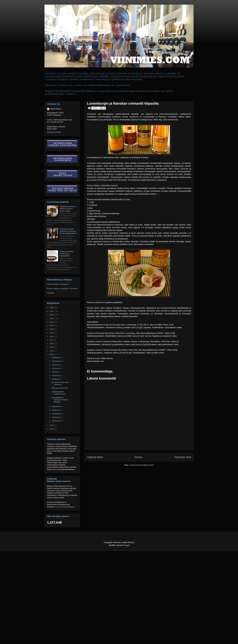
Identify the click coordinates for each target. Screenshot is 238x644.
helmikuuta (56, 417)
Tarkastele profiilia (54, 132)
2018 (52, 336)
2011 (52, 429)
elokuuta (55, 372)
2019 (52, 333)
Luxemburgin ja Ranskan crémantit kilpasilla (60, 400)
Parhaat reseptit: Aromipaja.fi (58, 284)
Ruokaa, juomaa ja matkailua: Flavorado (62, 288)
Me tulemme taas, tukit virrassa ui (60, 383)
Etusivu (139, 457)
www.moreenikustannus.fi (65, 507)
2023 (52, 318)
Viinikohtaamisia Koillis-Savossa (58, 393)
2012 (52, 425)
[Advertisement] (56, 636)
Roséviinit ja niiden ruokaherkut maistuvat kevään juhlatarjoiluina (68, 231)
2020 (52, 329)
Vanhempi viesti (183, 457)
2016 (52, 344)
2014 (52, 351)
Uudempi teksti (95, 457)
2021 (52, 326)
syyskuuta (56, 368)
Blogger (126, 545)
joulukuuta (56, 358)
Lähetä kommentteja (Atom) (142, 465)
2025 (52, 311)
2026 (52, 308)
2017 (52, 340)
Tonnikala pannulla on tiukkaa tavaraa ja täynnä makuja (68, 209)
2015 (52, 347)
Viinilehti (50, 293)
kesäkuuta (56, 379)
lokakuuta (56, 365)
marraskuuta (57, 361)
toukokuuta (56, 406)
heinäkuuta (56, 376)
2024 (52, 315)
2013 (52, 354)
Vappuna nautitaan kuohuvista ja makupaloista (66, 254)
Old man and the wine (60, 388)
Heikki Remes (56, 109)
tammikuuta (57, 421)
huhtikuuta (56, 410)
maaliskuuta (57, 414)
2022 (52, 322)
